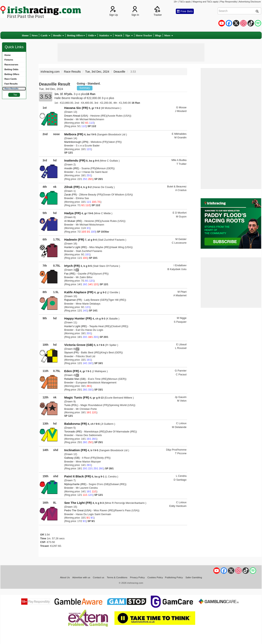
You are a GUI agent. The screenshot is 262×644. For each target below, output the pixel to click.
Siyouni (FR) (71, 352)
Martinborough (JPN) (76, 142)
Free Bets (185, 11)
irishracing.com (50, 72)
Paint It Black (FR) (78, 476)
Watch (118, 35)
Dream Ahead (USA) (76, 116)
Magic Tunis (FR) (77, 397)
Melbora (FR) (74, 134)
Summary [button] (85, 88)
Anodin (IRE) (72, 168)
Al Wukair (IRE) (73, 221)
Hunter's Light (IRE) (76, 247)
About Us (65, 577)
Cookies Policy (155, 577)
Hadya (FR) (72, 213)
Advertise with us (81, 577)
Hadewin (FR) (74, 240)
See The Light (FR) (78, 503)
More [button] (169, 35)
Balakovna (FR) (75, 424)
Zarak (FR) (70, 195)
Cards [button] (45, 35)
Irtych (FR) (72, 266)
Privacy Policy (137, 577)
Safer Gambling (194, 577)
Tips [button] (129, 35)
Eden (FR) (72, 371)
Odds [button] (92, 35)
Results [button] (59, 35)
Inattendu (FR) (75, 160)
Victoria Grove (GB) (79, 345)
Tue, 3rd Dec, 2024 (97, 72)
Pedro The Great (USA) (78, 510)
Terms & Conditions (117, 577)
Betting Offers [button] (76, 35)
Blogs (158, 35)
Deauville (119, 72)
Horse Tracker (144, 35)
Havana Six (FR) (76, 108)
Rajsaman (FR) (73, 300)
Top (15, 95)
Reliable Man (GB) (75, 379)
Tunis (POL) (71, 405)
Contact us (99, 577)
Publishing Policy (174, 577)
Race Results (72, 72)
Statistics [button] (105, 35)
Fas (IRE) (70, 274)
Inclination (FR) (75, 450)
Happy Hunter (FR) (78, 318)
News (35, 35)
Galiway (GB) (72, 458)
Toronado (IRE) (73, 432)
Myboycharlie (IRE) (75, 484)
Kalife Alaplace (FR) (79, 292)
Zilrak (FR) (72, 187)
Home (25, 35)
